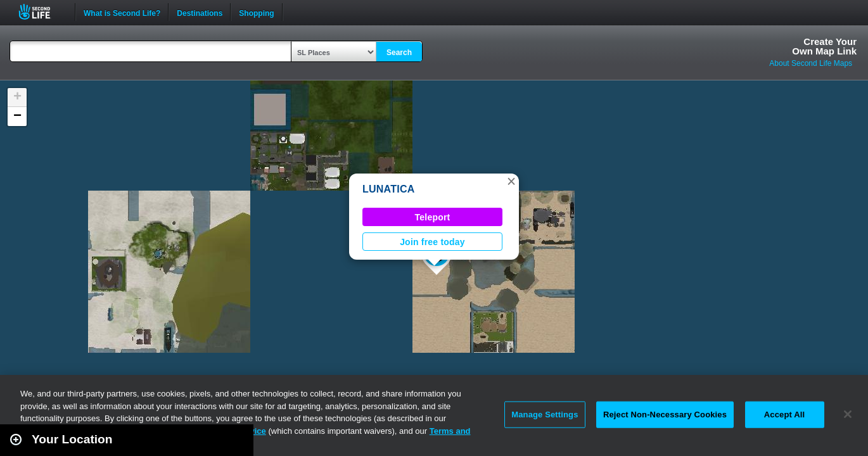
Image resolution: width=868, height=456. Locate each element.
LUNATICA (389, 189)
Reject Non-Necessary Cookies (665, 415)
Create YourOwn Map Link (824, 46)
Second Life (41, 12)
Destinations (200, 12)
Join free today (432, 242)
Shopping (256, 12)
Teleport (433, 217)
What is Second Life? (122, 12)
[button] (511, 181)
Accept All (784, 415)
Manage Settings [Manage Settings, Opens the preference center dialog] (545, 415)
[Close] (848, 414)
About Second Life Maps (811, 63)
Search (399, 53)
